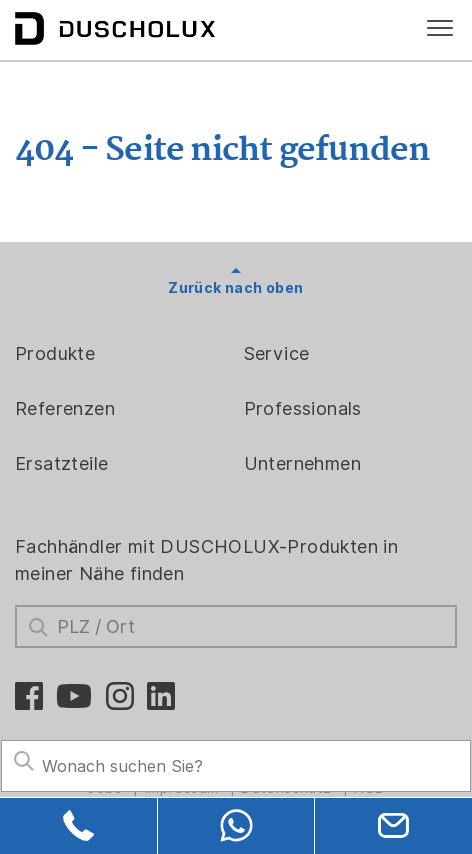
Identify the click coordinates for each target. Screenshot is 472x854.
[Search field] (236, 766)
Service (277, 353)
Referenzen (65, 408)
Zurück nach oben (235, 288)
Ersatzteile (61, 463)
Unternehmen (302, 463)
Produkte (55, 353)
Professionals (303, 408)
